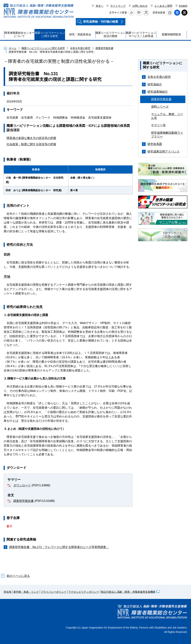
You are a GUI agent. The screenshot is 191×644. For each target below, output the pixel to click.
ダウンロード (22, 485)
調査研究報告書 (104, 48)
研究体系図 (155, 144)
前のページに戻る (18, 576)
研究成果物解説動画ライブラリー (167, 135)
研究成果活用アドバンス (163, 152)
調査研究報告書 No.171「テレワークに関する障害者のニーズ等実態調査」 (59, 547)
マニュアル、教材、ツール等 (167, 116)
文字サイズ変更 (118, 13)
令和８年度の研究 (80, 48)
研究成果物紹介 (158, 92)
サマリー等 (158, 125)
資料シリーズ (160, 107)
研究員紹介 (155, 84)
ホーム (13, 48)
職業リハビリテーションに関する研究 (43, 48)
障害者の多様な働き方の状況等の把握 (31, 138)
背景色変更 (159, 13)
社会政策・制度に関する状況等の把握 (31, 144)
